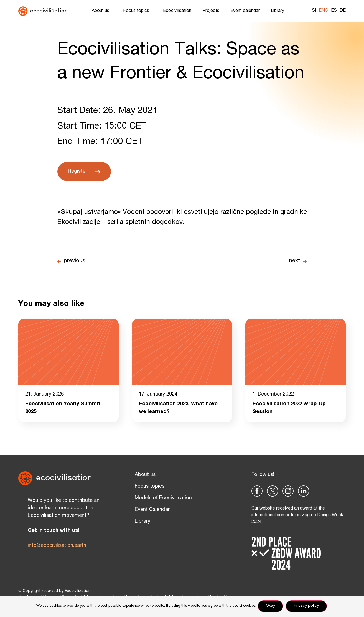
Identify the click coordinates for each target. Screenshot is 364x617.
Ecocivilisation (177, 11)
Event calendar (245, 11)
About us (102, 11)
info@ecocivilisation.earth (57, 547)
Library (279, 11)
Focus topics (138, 11)
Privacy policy (307, 607)
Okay (272, 607)
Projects (211, 11)
